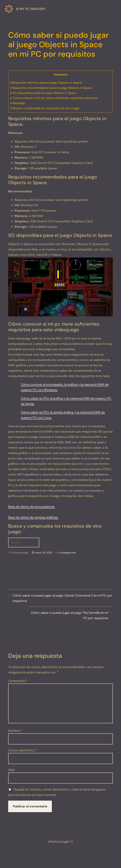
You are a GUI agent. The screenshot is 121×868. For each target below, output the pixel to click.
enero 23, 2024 (44, 553)
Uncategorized (67, 553)
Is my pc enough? (31, 9)
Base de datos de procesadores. (32, 507)
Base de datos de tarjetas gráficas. (33, 517)
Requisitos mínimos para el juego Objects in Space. (46, 83)
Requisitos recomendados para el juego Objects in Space (51, 88)
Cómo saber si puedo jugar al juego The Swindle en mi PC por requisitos (70, 615)
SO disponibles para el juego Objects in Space (43, 93)
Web (12, 770)
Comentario (18, 681)
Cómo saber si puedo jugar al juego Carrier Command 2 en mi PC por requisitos (62, 598)
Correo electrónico (23, 750)
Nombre (15, 731)
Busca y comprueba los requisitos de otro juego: (45, 108)
